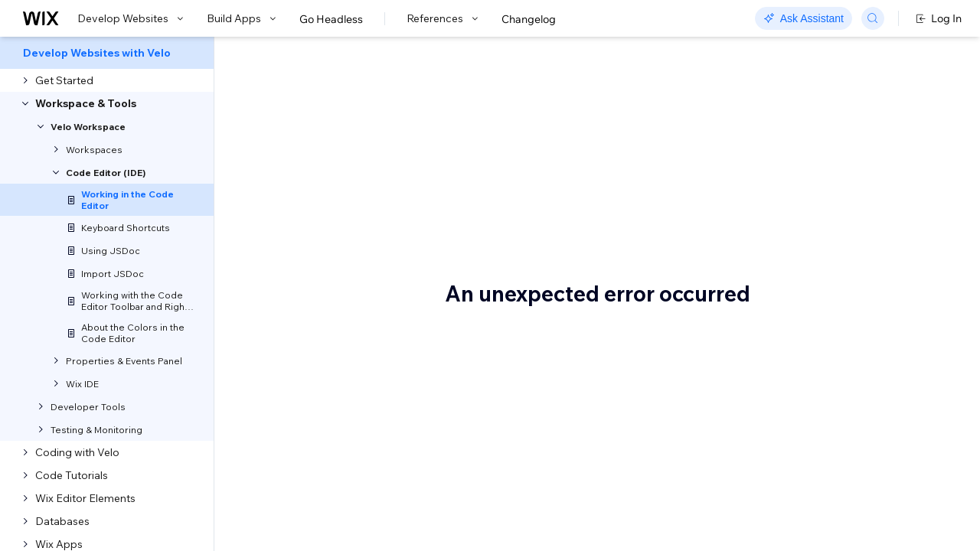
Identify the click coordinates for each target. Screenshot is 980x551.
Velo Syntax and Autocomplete (833, 234)
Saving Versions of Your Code (865, 406)
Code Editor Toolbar (842, 181)
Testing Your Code (838, 383)
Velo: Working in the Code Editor (442, 126)
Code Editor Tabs (835, 158)
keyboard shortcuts (405, 318)
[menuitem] (107, 53)
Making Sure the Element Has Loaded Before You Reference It (867, 278)
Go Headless (331, 19)
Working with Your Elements (861, 315)
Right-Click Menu (836, 204)
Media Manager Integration (861, 360)
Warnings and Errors (843, 337)
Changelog (529, 19)
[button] (309, 181)
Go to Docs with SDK (784, 55)
